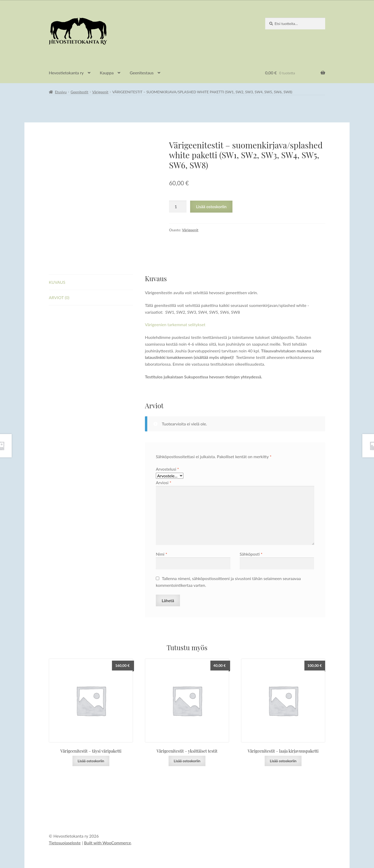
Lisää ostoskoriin (211, 206)
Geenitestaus (142, 73)
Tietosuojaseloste (65, 843)
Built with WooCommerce (108, 843)
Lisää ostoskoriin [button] (91, 761)
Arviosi (163, 482)
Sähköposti (251, 554)
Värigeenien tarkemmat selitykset (175, 324)
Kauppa (107, 73)
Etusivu (61, 92)
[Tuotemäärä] (178, 207)
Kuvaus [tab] (57, 282)
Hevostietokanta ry (66, 73)
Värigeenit (100, 92)
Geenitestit (79, 92)
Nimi (162, 554)
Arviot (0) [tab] (59, 297)
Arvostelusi (167, 469)
